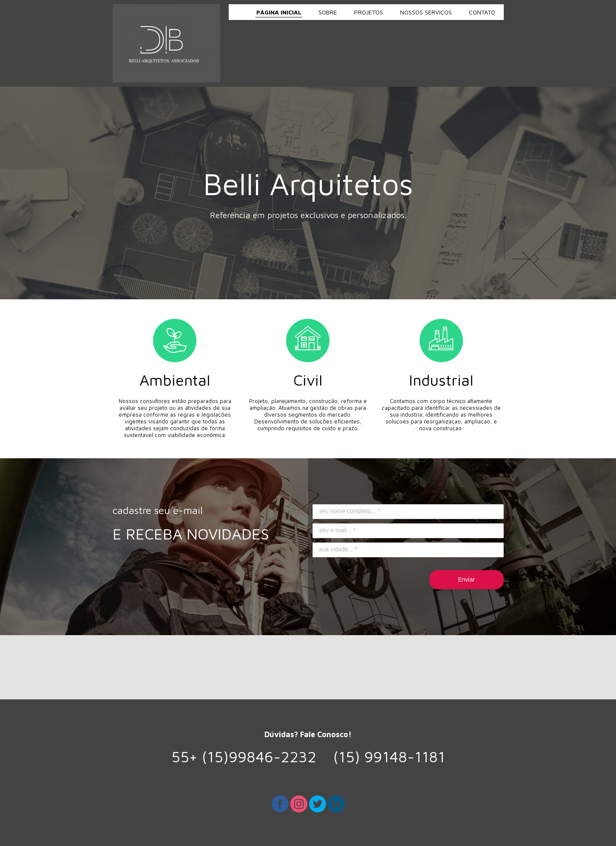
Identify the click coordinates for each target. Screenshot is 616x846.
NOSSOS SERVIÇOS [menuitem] (426, 12)
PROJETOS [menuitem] (369, 12)
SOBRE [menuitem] (328, 12)
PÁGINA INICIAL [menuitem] (279, 12)
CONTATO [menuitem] (482, 12)
